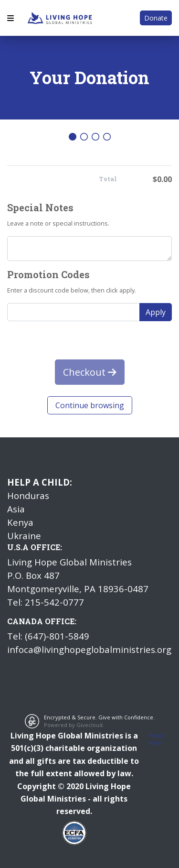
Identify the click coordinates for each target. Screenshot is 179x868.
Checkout (90, 372)
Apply (156, 312)
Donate (156, 18)
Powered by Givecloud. (74, 725)
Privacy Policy (156, 739)
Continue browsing (90, 405)
